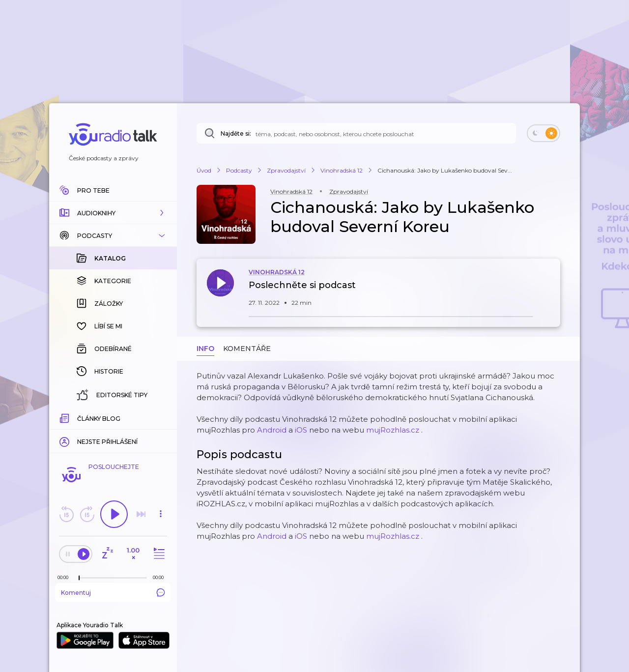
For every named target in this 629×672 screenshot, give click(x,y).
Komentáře (247, 349)
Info (205, 349)
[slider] (79, 578)
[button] (113, 213)
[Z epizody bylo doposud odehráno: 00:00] (65, 577)
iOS (301, 430)
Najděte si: (236, 133)
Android (272, 430)
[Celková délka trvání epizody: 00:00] (161, 577)
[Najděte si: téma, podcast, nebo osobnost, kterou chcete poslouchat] (356, 133)
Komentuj (113, 592)
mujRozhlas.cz (393, 430)
